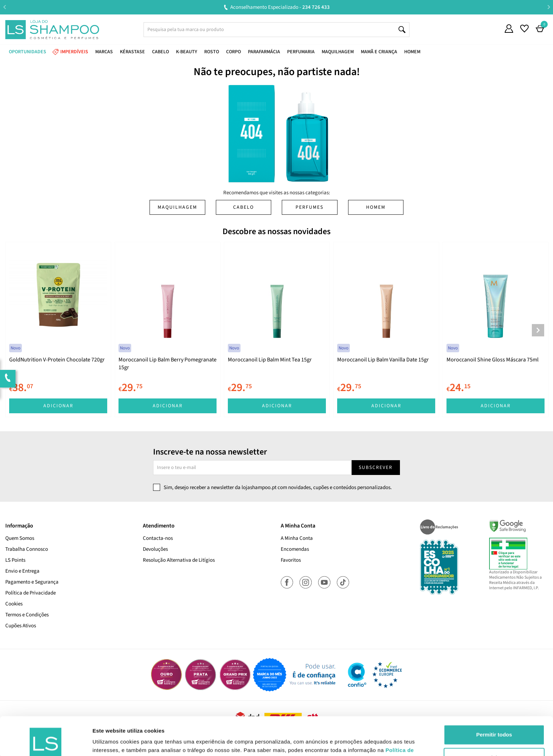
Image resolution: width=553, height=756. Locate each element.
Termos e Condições (27, 615)
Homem (376, 207)
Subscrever (376, 468)
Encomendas (295, 549)
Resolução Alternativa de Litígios (179, 560)
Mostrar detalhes (114, 742)
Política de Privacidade (31, 593)
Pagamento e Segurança (32, 582)
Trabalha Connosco (27, 549)
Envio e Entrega (22, 571)
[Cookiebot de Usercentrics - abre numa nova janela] (46, 742)
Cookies (14, 604)
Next (549, 7)
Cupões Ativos (21, 626)
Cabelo (244, 207)
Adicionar (58, 406)
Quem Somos (20, 538)
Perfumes (309, 207)
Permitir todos (494, 699)
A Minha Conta (297, 538)
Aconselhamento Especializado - (280, 7)
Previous (4, 7)
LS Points (15, 560)
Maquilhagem (177, 207)
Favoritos (291, 560)
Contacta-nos (158, 538)
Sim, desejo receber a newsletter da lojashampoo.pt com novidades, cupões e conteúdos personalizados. (278, 487)
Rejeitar (494, 722)
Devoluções (155, 549)
